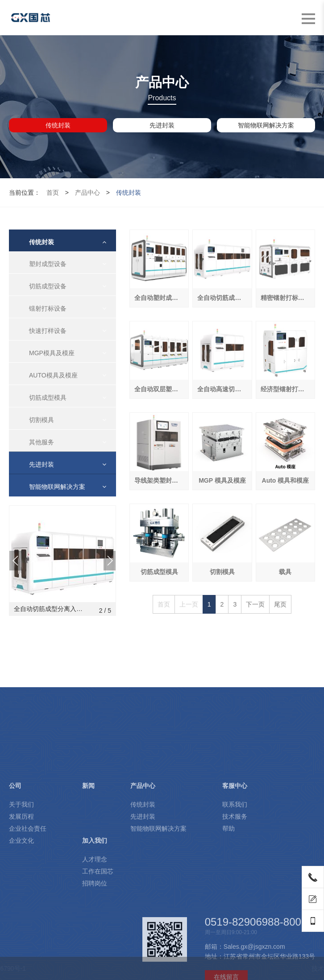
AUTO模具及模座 (53, 375)
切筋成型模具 (48, 398)
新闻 (88, 859)
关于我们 (21, 878)
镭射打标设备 (48, 308)
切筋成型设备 (48, 286)
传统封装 (58, 125)
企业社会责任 (28, 902)
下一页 (255, 604)
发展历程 (21, 890)
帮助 (228, 902)
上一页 (189, 604)
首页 (53, 193)
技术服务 (235, 890)
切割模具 (42, 420)
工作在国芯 (98, 945)
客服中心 (235, 859)
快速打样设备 (48, 331)
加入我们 (95, 914)
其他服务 (42, 442)
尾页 (280, 604)
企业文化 (21, 914)
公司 (15, 859)
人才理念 (95, 933)
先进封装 (162, 125)
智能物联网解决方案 (266, 125)
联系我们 (235, 878)
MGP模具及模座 (52, 353)
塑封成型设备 (48, 264)
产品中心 (87, 193)
